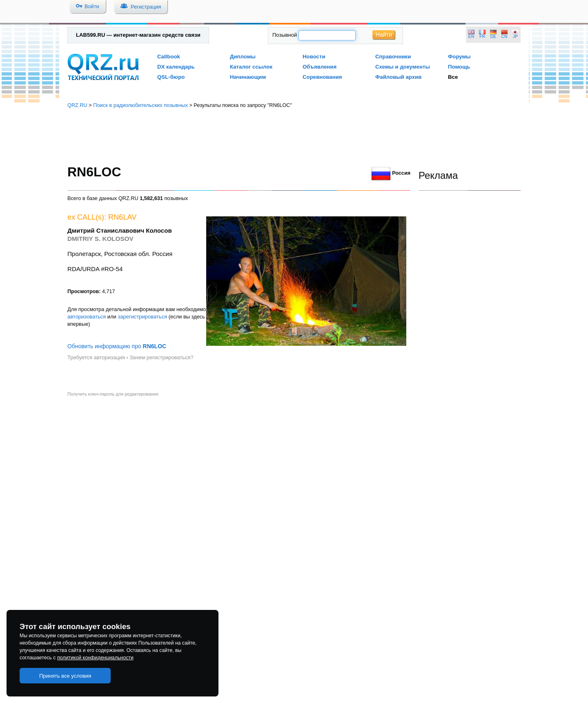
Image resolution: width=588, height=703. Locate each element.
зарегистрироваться (142, 317)
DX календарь (176, 67)
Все (453, 77)
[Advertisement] (294, 137)
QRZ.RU (77, 105)
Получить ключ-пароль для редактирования (113, 394)
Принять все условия (65, 676)
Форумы (459, 57)
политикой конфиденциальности (95, 658)
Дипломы (243, 57)
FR (482, 37)
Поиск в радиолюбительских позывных (140, 105)
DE (493, 37)
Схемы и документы (403, 67)
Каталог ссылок (251, 67)
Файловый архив (398, 77)
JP (515, 37)
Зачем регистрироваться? (161, 357)
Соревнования (322, 77)
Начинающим (248, 77)
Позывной (285, 35)
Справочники (393, 57)
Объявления (320, 67)
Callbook (169, 57)
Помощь (459, 67)
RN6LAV (122, 217)
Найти (384, 35)
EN (471, 37)
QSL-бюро (171, 77)
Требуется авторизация (96, 357)
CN (504, 37)
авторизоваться (87, 317)
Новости (314, 57)
